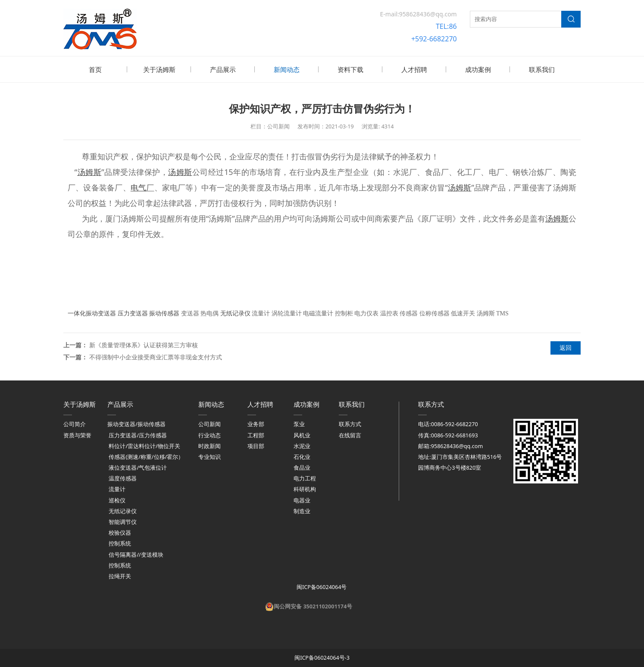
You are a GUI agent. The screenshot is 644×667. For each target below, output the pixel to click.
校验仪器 (120, 532)
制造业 (302, 510)
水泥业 (302, 445)
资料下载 (350, 69)
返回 (566, 347)
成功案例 (478, 69)
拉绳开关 (120, 575)
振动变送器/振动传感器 (136, 423)
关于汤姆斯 (159, 69)
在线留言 (350, 435)
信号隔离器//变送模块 (136, 554)
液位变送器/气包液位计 (138, 467)
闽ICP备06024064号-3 (322, 657)
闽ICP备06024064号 (321, 586)
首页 (95, 69)
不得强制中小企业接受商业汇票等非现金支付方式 (156, 356)
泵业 (299, 423)
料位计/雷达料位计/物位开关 (144, 445)
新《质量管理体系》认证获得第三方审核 (144, 344)
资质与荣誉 (77, 435)
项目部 (256, 445)
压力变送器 (133, 313)
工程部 (256, 435)
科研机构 (305, 488)
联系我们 (542, 69)
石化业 (302, 456)
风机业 (302, 435)
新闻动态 (287, 69)
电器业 (302, 500)
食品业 (302, 467)
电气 (138, 187)
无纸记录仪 (235, 313)
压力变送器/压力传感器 (138, 435)
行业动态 (209, 435)
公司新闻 (209, 423)
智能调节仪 (123, 521)
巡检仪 (117, 500)
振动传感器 (164, 313)
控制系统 (120, 543)
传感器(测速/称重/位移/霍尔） (146, 456)
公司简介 (75, 423)
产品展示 (223, 69)
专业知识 (209, 456)
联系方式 (350, 423)
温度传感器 (123, 478)
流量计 (117, 488)
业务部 (256, 423)
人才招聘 (414, 69)
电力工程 (305, 478)
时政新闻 (209, 445)
